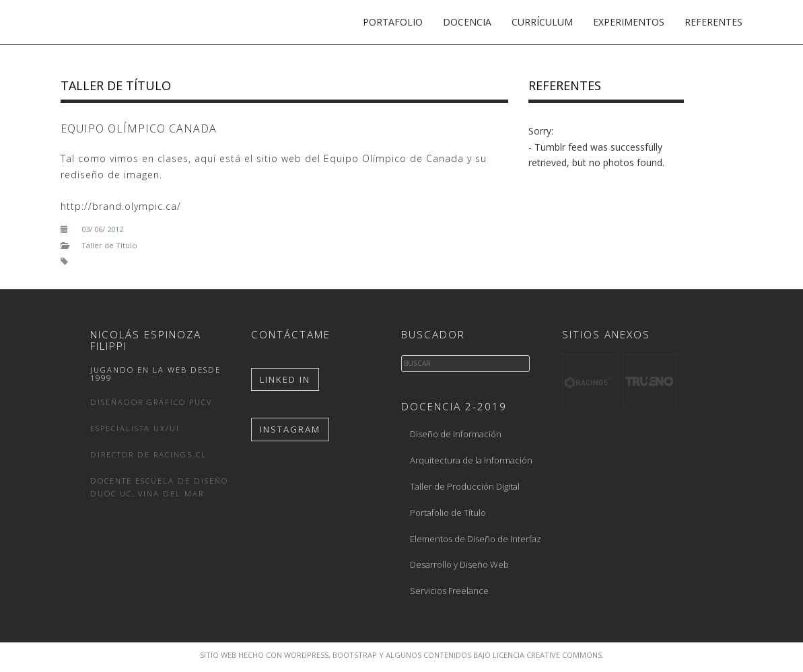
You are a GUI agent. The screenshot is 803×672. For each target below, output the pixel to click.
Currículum (542, 22)
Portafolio (393, 22)
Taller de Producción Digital (465, 486)
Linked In (285, 379)
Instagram (290, 429)
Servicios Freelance (449, 591)
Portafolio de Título (448, 513)
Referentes (713, 22)
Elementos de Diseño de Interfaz (476, 539)
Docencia (467, 22)
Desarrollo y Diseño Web (459, 564)
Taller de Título (116, 85)
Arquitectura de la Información (471, 460)
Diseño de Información (456, 434)
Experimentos (629, 22)
